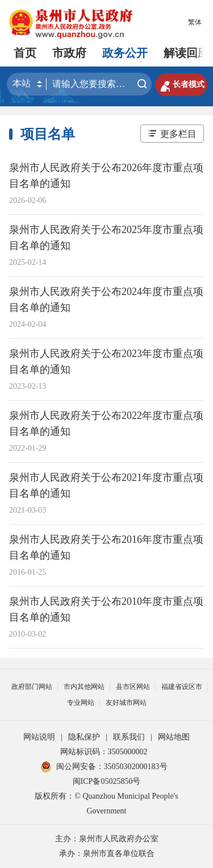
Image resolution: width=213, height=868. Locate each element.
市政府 (69, 53)
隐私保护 (84, 737)
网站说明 (39, 737)
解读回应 (186, 53)
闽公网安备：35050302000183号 (104, 767)
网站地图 (174, 737)
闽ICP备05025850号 (107, 781)
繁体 (195, 22)
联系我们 (129, 737)
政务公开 (125, 53)
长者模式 (181, 85)
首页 (25, 53)
